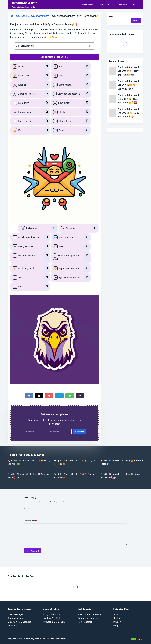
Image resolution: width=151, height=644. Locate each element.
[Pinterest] (49, 396)
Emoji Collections (52, 614)
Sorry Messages (16, 618)
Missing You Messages (19, 622)
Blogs (135, 4)
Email (80, 508)
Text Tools (125, 4)
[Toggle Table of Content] (89, 46)
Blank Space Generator (90, 614)
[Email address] (60, 432)
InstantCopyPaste (25, 3)
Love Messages (16, 614)
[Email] (80, 396)
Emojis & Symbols (107, 4)
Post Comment (32, 551)
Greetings (12, 626)
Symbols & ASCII (51, 618)
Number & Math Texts (54, 622)
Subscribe (80, 432)
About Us (118, 614)
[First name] (35, 432)
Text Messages (89, 4)
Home (12, 16)
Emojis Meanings (23, 16)
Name (27, 508)
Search (112, 16)
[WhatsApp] (70, 396)
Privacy (117, 622)
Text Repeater (85, 622)
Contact (117, 618)
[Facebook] (29, 396)
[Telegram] (59, 396)
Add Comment (30, 521)
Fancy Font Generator (89, 618)
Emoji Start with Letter (41, 16)
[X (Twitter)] (39, 396)
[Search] (76, 5)
